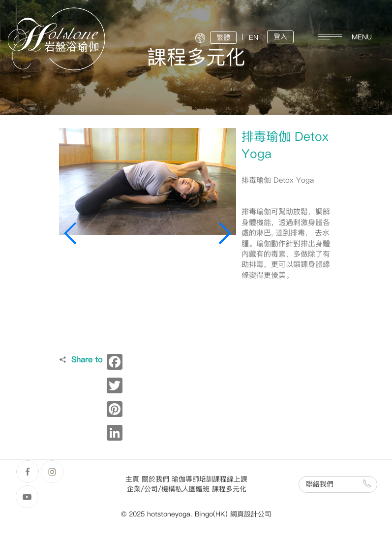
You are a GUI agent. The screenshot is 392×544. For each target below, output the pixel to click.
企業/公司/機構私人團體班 (168, 489)
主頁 (132, 479)
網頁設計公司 (251, 514)
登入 (280, 37)
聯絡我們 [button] (338, 484)
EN (254, 38)
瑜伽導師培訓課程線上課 (210, 479)
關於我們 (155, 479)
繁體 (223, 38)
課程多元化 (229, 489)
